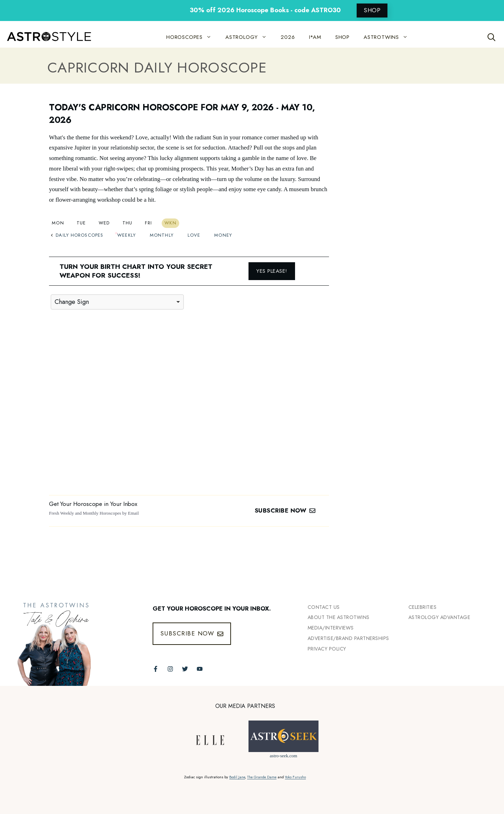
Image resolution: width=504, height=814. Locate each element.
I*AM (315, 37)
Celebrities (423, 607)
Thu (128, 223)
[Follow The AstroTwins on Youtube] (200, 669)
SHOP (372, 10)
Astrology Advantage (439, 617)
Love (194, 235)
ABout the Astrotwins (339, 617)
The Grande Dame (262, 777)
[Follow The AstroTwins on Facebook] (156, 669)
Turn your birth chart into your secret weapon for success (136, 271)
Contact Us (324, 607)
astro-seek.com (283, 756)
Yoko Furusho (295, 777)
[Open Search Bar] (492, 37)
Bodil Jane (237, 777)
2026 (288, 37)
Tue (81, 223)
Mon (58, 223)
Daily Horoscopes (77, 235)
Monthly (162, 235)
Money (223, 235)
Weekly (127, 235)
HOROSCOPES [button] (192, 37)
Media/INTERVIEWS (331, 628)
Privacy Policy (327, 649)
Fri (148, 223)
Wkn (170, 223)
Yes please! (272, 271)
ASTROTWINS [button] (389, 37)
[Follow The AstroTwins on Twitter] (185, 669)
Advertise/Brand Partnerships (348, 638)
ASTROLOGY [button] (250, 37)
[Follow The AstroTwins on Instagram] (170, 669)
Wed (104, 223)
